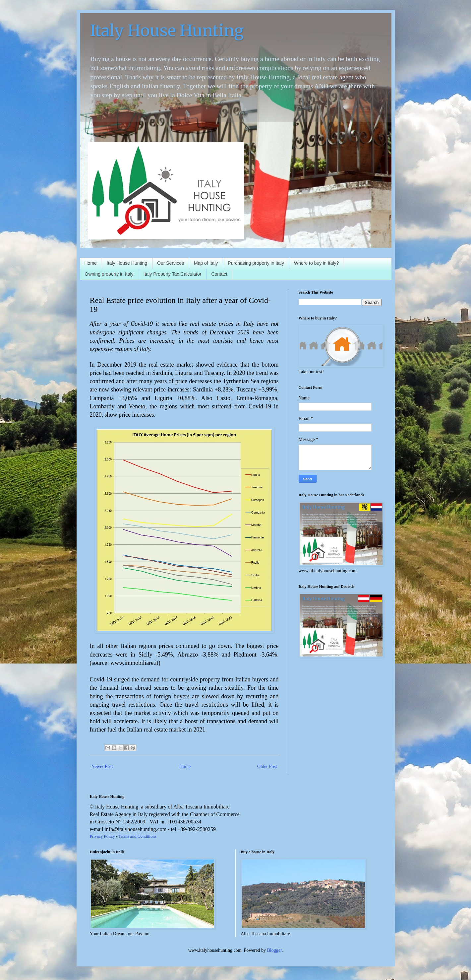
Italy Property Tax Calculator (173, 274)
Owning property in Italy (109, 274)
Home (91, 263)
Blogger (274, 950)
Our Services (171, 263)
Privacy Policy (102, 836)
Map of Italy (206, 263)
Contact (219, 274)
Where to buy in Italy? (316, 263)
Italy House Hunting (167, 31)
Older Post (267, 767)
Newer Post (102, 767)
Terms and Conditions (137, 836)
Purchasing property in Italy (256, 263)
